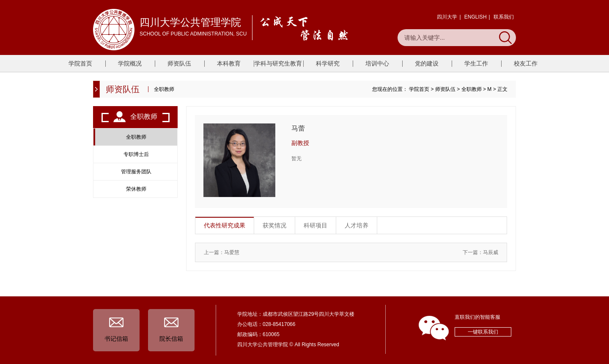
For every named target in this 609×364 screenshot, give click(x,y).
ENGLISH (476, 17)
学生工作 (476, 63)
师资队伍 (179, 63)
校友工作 (526, 63)
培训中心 (377, 63)
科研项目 (315, 225)
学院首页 (80, 63)
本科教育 (229, 63)
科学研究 (328, 63)
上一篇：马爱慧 (222, 252)
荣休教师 (136, 189)
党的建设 (427, 63)
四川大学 (447, 17)
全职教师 (472, 89)
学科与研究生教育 (278, 63)
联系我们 (504, 17)
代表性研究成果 (225, 225)
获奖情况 (274, 225)
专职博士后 (136, 154)
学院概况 (130, 63)
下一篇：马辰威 (480, 252)
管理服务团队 (136, 172)
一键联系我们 (483, 332)
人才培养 (357, 225)
